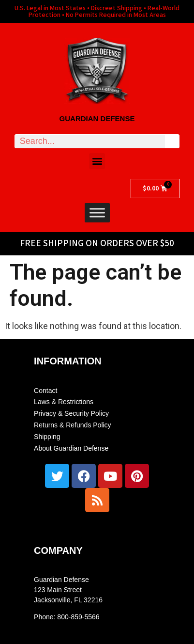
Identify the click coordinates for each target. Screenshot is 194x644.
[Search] (172, 141)
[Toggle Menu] (97, 212)
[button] (97, 161)
